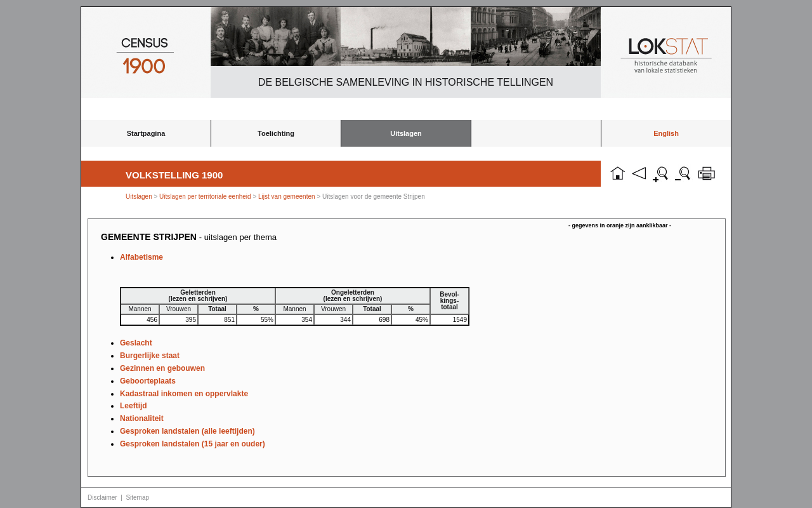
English (666, 133)
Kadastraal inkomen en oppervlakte (184, 394)
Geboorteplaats (148, 381)
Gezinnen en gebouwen (162, 368)
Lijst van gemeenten (287, 197)
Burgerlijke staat (150, 356)
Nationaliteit (142, 418)
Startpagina (146, 133)
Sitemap (137, 498)
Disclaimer (102, 498)
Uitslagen (406, 133)
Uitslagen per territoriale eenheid (206, 197)
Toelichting (276, 133)
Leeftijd (134, 406)
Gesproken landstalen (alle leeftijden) (187, 431)
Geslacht (136, 343)
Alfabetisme (141, 257)
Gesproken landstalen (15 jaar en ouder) (193, 444)
